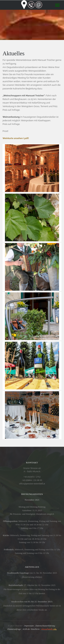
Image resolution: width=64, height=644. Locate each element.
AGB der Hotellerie (31, 629)
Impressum (29, 626)
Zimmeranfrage (14, 629)
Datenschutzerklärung (45, 626)
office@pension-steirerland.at (32, 484)
